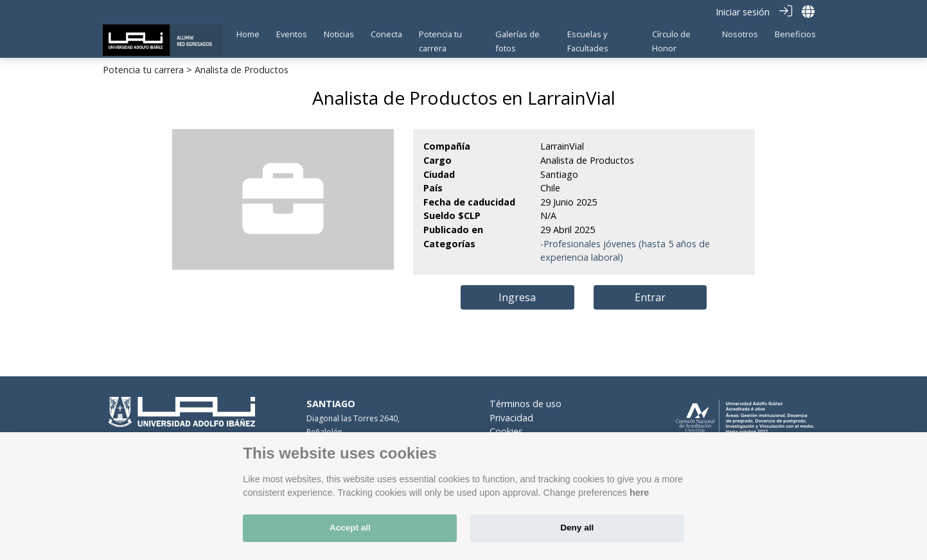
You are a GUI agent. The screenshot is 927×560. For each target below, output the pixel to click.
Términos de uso (525, 404)
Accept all (350, 528)
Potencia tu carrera (143, 70)
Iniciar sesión (743, 12)
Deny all (577, 528)
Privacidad (511, 418)
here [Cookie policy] (639, 493)
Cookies (506, 431)
